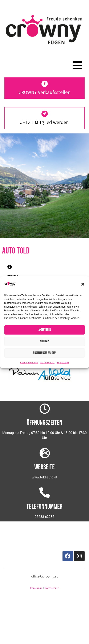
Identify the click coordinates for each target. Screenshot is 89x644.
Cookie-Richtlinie (29, 362)
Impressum (63, 362)
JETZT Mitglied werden (44, 122)
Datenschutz (47, 362)
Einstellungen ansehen (44, 353)
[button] (83, 284)
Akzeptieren (45, 330)
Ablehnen (44, 341)
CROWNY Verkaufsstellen (44, 92)
